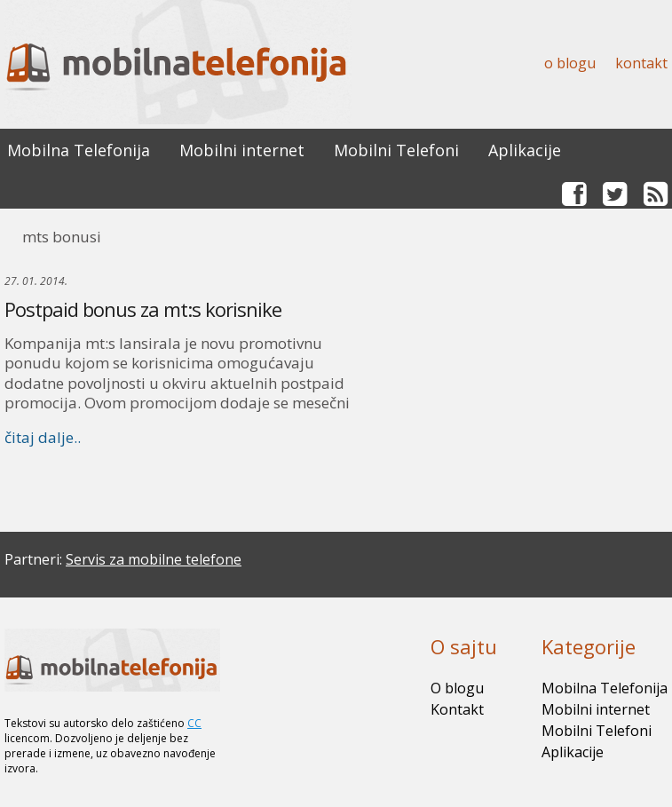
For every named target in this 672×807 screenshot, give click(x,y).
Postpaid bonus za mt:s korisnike (143, 309)
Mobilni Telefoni (396, 150)
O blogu (570, 63)
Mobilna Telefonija (79, 150)
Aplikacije (525, 150)
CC (194, 723)
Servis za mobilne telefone (154, 559)
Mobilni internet (242, 150)
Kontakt (641, 63)
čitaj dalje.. (43, 437)
